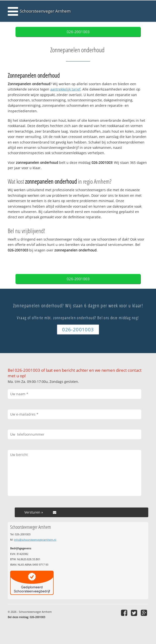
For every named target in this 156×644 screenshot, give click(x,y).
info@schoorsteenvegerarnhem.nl (35, 540)
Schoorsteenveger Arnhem (45, 11)
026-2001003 (78, 32)
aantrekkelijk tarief (65, 89)
